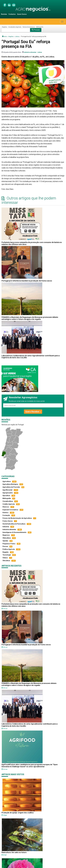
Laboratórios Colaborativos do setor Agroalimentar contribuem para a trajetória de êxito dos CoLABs (31, 357)
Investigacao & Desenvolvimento (14, 532)
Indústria (6, 527)
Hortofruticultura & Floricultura (14, 524)
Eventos (5, 513)
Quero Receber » (33, 412)
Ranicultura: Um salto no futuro (14, 852)
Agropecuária (8, 493)
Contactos (12, 14)
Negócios (6, 535)
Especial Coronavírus (10, 510)
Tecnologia (7, 555)
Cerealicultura (8, 501)
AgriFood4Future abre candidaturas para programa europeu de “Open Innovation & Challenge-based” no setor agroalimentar (30, 766)
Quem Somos (22, 14)
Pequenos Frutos (9, 544)
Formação (6, 515)
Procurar (36, 30)
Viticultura (6, 561)
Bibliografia (40, 27)
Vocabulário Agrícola (15, 27)
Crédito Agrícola (9, 504)
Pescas (5, 546)
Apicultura (6, 496)
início (4, 36)
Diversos (6, 507)
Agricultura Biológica (10, 484)
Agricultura (7, 481)
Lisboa (17, 36)
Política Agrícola (9, 549)
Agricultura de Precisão (11, 487)
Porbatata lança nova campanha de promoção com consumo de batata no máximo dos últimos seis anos (32, 243)
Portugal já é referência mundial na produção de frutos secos (27, 281)
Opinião (5, 541)
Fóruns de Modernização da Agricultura (17, 518)
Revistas (4, 14)
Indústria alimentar (30, 52)
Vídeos (5, 558)
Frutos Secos (8, 521)
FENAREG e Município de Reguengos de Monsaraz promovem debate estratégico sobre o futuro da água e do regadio (30, 318)
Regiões (4, 27)
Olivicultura (7, 538)
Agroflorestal (7, 490)
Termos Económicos (29, 27)
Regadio (6, 552)
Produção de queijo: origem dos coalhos (18, 813)
